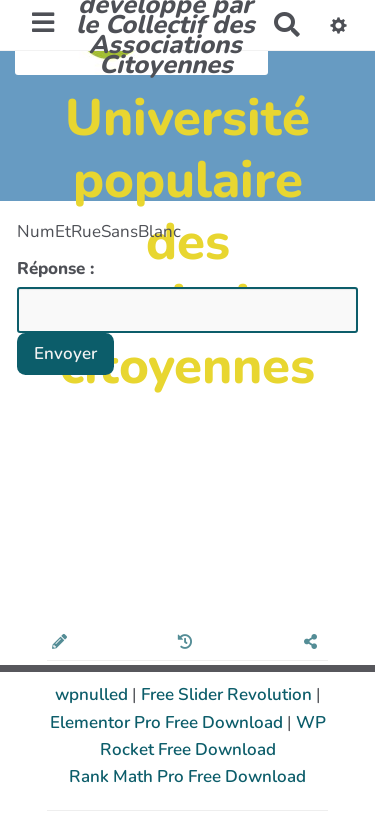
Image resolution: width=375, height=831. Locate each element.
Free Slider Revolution (228, 694)
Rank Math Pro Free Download (187, 776)
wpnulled (93, 694)
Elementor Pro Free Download (168, 722)
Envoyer (65, 353)
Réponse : (58, 268)
